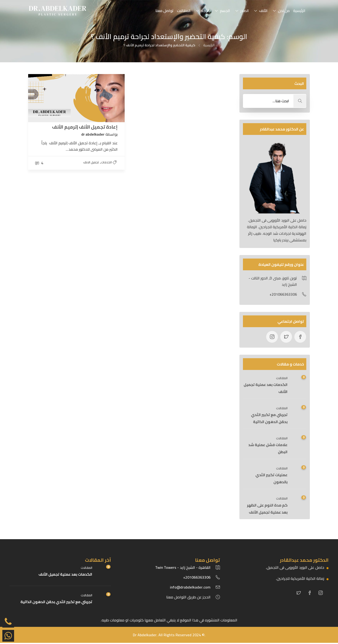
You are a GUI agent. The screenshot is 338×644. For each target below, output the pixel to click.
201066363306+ (197, 577)
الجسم (225, 11)
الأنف (263, 11)
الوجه (205, 11)
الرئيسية (299, 11)
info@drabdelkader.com (190, 587)
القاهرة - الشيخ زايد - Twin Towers (183, 567)
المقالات (184, 11)
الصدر (245, 11)
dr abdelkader (93, 134)
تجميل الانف (91, 162)
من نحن (284, 11)
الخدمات (106, 162)
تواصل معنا (164, 11)
